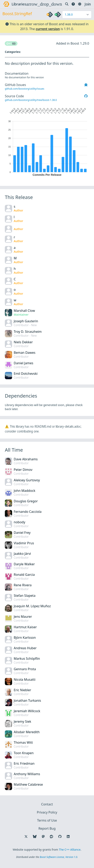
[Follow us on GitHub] (60, 837)
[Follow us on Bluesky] (35, 837)
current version (48, 29)
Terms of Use (47, 820)
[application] (47, 141)
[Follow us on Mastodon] (43, 837)
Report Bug (47, 828)
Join (88, 4)
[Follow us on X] (26, 837)
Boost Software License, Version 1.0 (58, 857)
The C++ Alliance (70, 850)
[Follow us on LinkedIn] (68, 837)
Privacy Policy (47, 812)
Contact (47, 804)
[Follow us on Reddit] (51, 837)
